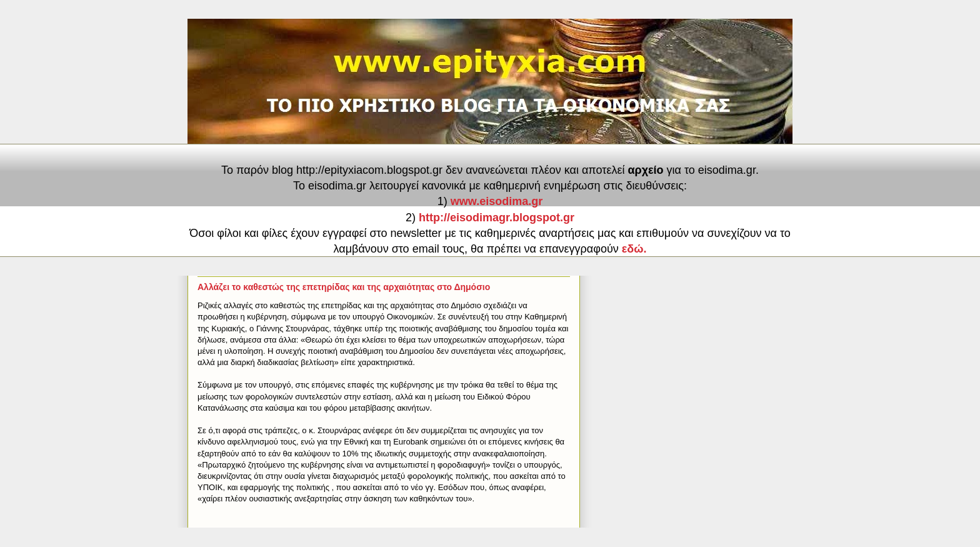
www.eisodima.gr (497, 201)
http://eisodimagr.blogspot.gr (497, 218)
